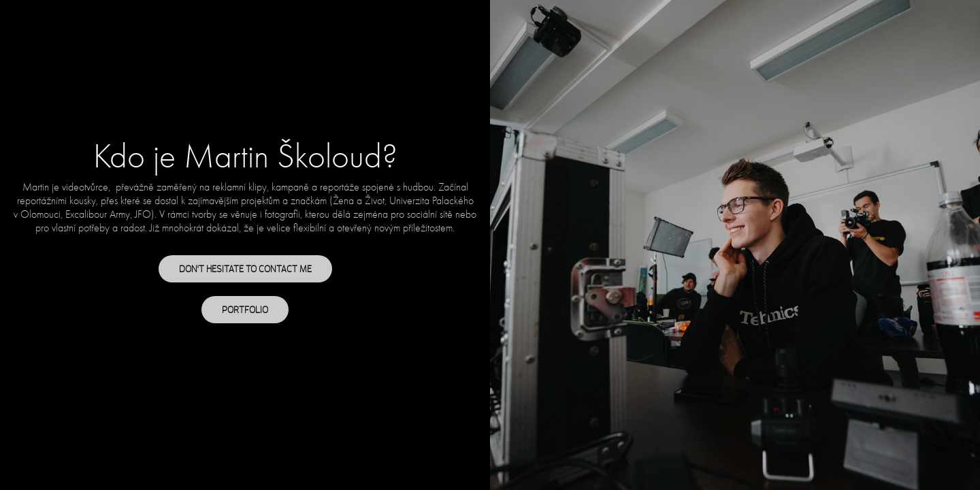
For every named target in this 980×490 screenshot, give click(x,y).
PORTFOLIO (245, 310)
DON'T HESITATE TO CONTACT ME (245, 269)
